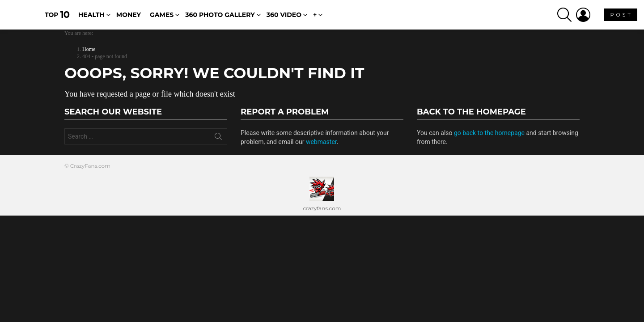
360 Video (284, 18)
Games (162, 18)
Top (57, 18)
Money (129, 18)
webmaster (321, 148)
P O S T (621, 20)
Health (91, 18)
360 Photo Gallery (220, 18)
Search (218, 145)
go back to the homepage (489, 140)
